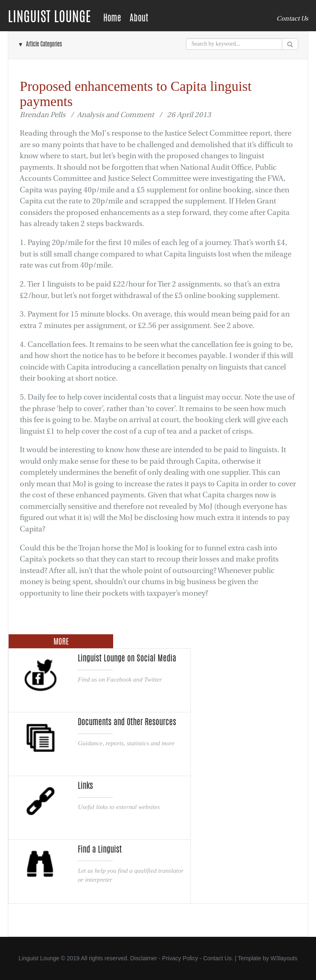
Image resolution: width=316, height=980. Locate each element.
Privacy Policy (180, 958)
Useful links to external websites (119, 807)
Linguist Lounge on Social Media (127, 658)
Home (112, 18)
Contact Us (292, 18)
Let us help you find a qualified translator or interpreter (131, 875)
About (139, 18)
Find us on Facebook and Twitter (120, 679)
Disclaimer (143, 958)
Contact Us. (218, 958)
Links (85, 786)
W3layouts (284, 958)
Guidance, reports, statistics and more (126, 743)
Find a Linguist (100, 849)
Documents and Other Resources (127, 722)
